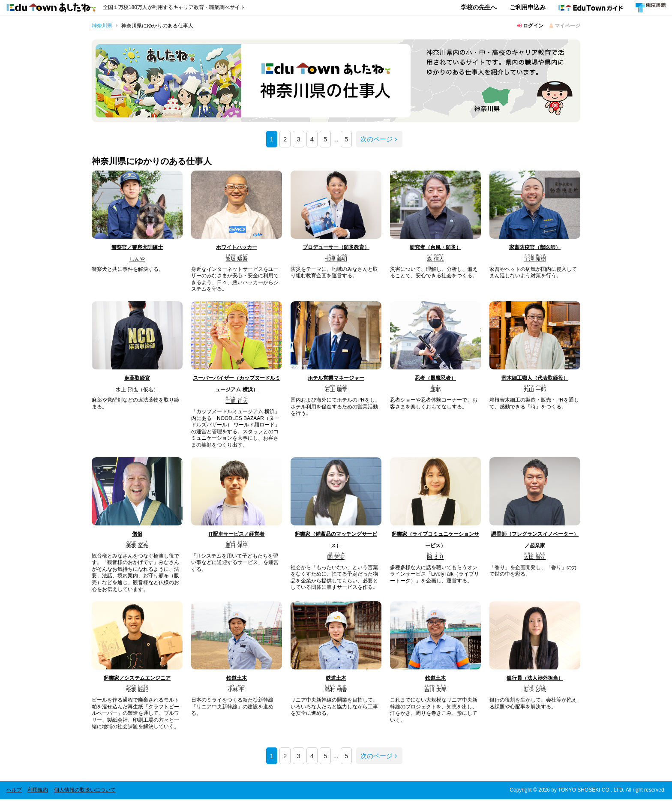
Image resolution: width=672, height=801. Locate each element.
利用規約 (38, 792)
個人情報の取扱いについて (85, 792)
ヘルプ (14, 792)
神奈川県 (102, 26)
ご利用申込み (528, 7)
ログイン (530, 26)
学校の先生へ (479, 7)
